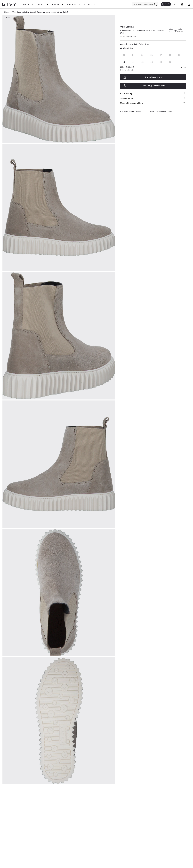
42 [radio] (142, 62)
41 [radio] (133, 62)
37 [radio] (161, 55)
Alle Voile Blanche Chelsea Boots (133, 111)
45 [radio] (170, 62)
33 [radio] (124, 55)
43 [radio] (152, 62)
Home (7, 12)
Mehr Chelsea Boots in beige (161, 111)
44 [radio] (161, 62)
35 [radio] (142, 55)
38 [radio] (170, 55)
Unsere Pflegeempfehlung (153, 103)
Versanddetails (153, 98)
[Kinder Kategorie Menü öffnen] (63, 4)
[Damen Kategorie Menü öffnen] (32, 4)
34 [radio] (133, 55)
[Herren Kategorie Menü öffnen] (48, 4)
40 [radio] (124, 62)
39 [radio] (179, 55)
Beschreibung (153, 93)
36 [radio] (152, 55)
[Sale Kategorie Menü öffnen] (95, 4)
